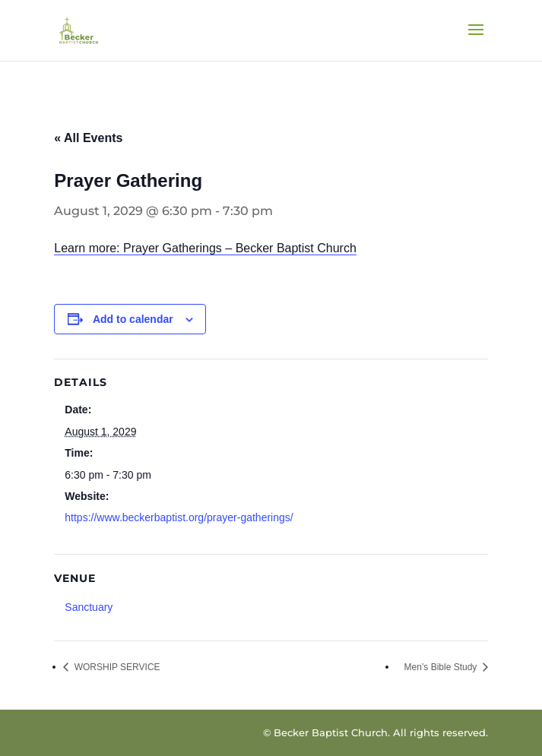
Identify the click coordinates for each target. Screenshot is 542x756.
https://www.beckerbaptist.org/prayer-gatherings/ (179, 517)
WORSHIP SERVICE (116, 667)
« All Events (88, 138)
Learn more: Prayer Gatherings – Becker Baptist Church (205, 248)
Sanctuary (89, 607)
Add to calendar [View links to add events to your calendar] (133, 319)
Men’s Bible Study (442, 667)
